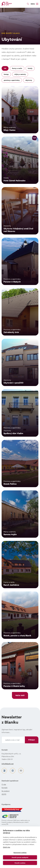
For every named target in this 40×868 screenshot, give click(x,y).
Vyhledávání (28, 4)
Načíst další (20, 695)
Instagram (13, 771)
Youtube (21, 771)
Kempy (6, 74)
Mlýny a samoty (20, 74)
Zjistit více (7, 847)
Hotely (30, 68)
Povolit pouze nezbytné (20, 857)
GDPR (4, 794)
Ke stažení (6, 791)
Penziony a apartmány (12, 80)
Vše (5, 68)
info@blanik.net (8, 764)
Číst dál (20, 110)
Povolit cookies (20, 863)
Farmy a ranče (17, 68)
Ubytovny (29, 80)
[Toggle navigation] (35, 4)
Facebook (4, 771)
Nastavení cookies (20, 853)
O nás (4, 784)
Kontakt (5, 788)
